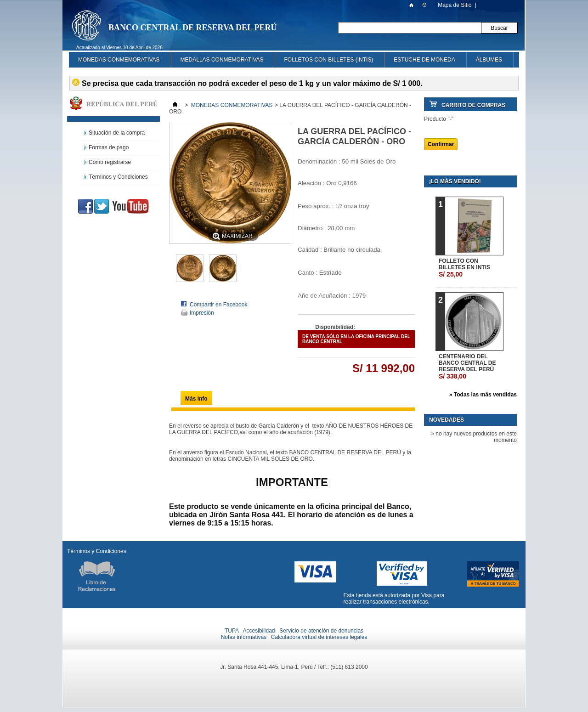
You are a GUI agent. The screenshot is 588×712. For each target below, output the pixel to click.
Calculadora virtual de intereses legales (319, 637)
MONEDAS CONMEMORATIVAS (119, 60)
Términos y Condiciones (118, 177)
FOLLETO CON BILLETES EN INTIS (464, 268)
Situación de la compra (117, 133)
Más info (196, 399)
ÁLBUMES (489, 60)
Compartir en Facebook (218, 305)
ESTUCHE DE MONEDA (424, 60)
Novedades (447, 420)
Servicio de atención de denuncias (321, 631)
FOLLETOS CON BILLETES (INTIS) (329, 60)
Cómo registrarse (110, 162)
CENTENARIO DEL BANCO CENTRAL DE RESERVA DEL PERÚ (467, 367)
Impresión (202, 313)
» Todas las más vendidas (483, 395)
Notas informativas (244, 637)
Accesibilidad (259, 631)
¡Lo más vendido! (455, 181)
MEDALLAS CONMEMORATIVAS (222, 60)
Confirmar (441, 144)
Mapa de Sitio (455, 5)
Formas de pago (109, 147)
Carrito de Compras (473, 105)
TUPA (232, 631)
